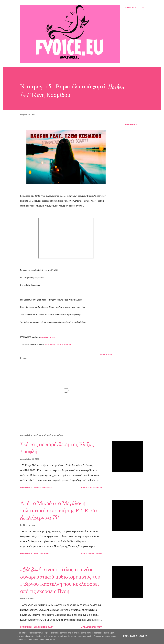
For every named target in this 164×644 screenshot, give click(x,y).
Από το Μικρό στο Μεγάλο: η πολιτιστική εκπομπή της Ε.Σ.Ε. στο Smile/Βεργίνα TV (59, 511)
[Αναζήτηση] (131, 8)
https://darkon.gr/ (47, 337)
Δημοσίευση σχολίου (44, 487)
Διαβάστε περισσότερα (92, 487)
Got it (143, 636)
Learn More (129, 636)
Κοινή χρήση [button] (131, 124)
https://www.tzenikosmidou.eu (58, 344)
